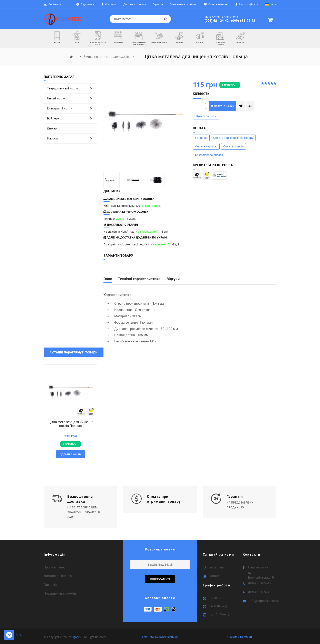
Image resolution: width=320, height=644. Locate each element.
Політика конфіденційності (160, 635)
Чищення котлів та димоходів (107, 57)
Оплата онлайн (233, 146)
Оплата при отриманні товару (233, 138)
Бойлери (71, 118)
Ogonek (77, 635)
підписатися (160, 577)
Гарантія (50, 583)
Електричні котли (71, 108)
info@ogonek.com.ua (264, 599)
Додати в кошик (222, 106)
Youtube (215, 574)
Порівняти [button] (52, 4)
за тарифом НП (148, 232)
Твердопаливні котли (71, 88)
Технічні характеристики (139, 279)
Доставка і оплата (58, 574)
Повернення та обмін (60, 592)
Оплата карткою (206, 146)
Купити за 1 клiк (206, 116)
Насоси (71, 138)
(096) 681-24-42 (217, 21)
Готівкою (201, 138)
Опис (108, 279)
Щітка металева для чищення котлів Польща (70, 424)
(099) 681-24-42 (243, 21)
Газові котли (71, 98)
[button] (272, 21)
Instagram (217, 565)
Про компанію (55, 565)
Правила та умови (240, 635)
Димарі (52, 128)
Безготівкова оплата (209, 155)
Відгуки (173, 279)
